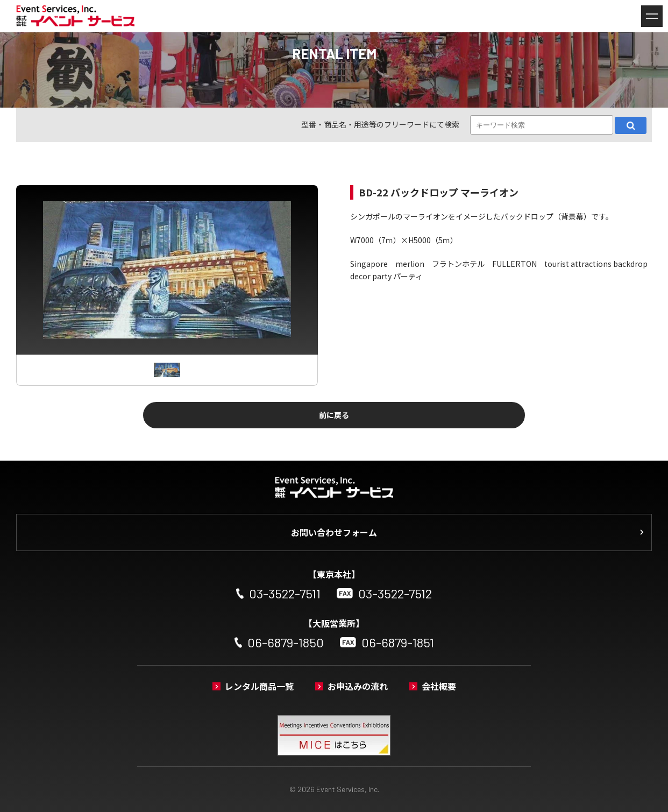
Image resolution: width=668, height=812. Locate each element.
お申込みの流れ (358, 686)
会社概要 (439, 686)
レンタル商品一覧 (259, 686)
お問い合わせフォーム (334, 532)
